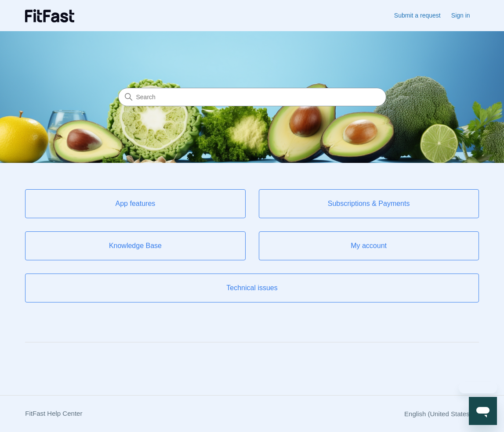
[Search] (252, 97)
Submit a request (417, 15)
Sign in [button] (461, 15)
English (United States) (442, 414)
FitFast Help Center (54, 413)
